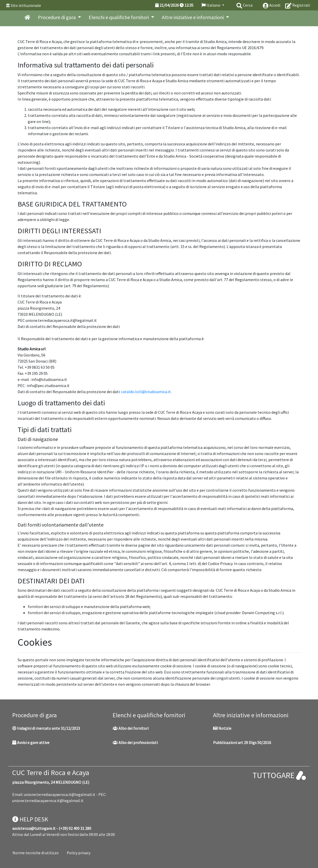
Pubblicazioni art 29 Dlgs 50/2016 (242, 742)
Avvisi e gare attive (31, 742)
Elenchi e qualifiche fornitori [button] (119, 17)
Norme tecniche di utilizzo (36, 853)
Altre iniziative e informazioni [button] (193, 17)
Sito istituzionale (26, 5)
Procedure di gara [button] (57, 17)
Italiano (211, 5)
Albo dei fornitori (131, 728)
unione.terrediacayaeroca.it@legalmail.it (60, 794)
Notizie (222, 728)
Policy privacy (79, 853)
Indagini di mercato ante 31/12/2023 (46, 728)
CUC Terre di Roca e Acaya (51, 773)
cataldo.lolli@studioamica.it (146, 392)
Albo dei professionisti (135, 742)
